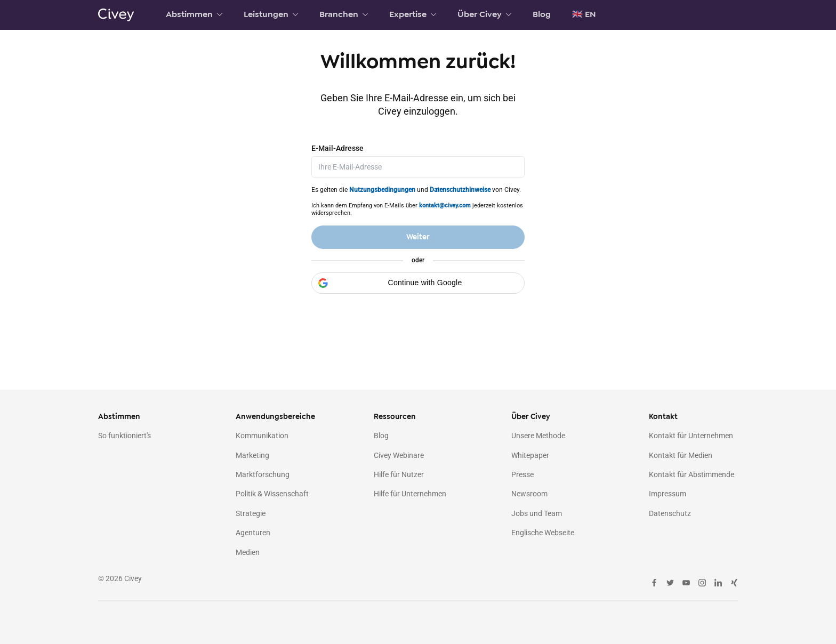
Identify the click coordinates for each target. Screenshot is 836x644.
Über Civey (484, 14)
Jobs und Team (537, 513)
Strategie (251, 513)
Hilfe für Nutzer (399, 474)
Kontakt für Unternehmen (691, 436)
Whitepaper (530, 455)
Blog (542, 14)
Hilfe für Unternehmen (410, 494)
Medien (248, 552)
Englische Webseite (543, 533)
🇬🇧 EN (584, 14)
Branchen (344, 14)
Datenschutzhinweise (460, 189)
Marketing (252, 455)
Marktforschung (263, 474)
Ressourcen (395, 417)
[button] (418, 282)
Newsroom (529, 494)
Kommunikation (262, 436)
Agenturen (253, 533)
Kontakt (663, 417)
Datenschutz (670, 513)
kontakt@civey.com (445, 204)
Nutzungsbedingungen (382, 189)
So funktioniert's (124, 436)
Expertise (413, 14)
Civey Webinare (399, 455)
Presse (522, 474)
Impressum (668, 494)
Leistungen (271, 14)
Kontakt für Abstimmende (692, 474)
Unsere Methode (538, 436)
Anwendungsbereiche (275, 417)
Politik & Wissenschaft (272, 494)
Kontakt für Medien (681, 455)
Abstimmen (194, 14)
